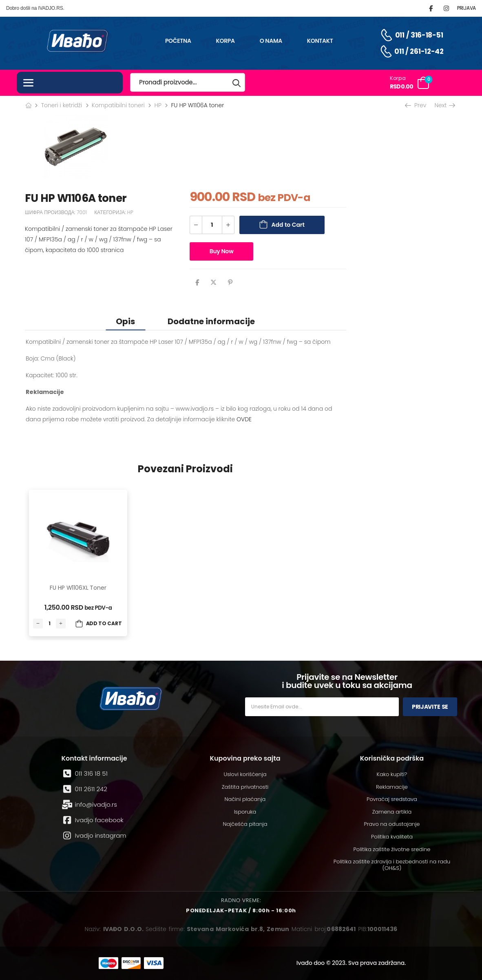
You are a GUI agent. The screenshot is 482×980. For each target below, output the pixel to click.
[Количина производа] (212, 225)
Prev (416, 105)
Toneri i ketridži (62, 105)
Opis (125, 321)
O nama (271, 41)
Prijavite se (430, 707)
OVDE (244, 419)
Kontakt (320, 41)
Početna (178, 41)
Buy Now (222, 251)
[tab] (125, 321)
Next (444, 105)
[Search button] (237, 83)
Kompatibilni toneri (118, 105)
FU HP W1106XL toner (78, 588)
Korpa (226, 41)
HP (158, 105)
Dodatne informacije (211, 321)
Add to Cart (288, 225)
